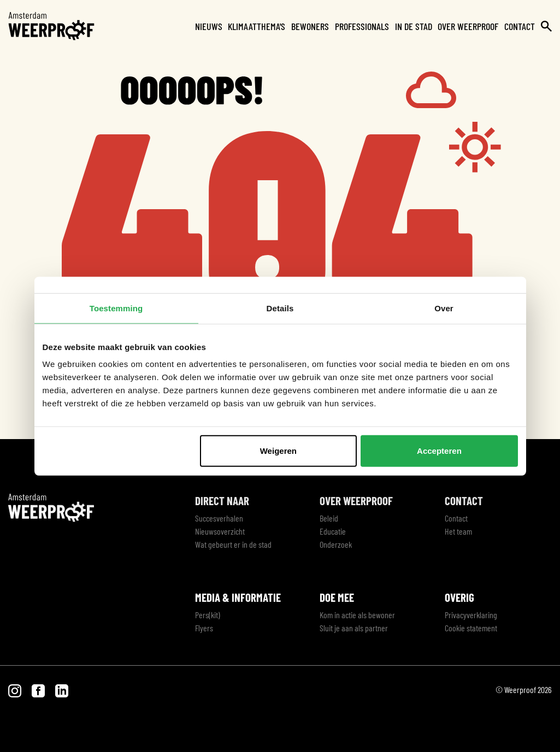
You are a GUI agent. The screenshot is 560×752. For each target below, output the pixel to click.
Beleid (329, 518)
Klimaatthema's (257, 26)
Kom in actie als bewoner (357, 615)
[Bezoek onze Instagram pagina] (16, 689)
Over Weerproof (468, 26)
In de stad (414, 26)
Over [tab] (444, 308)
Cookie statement (471, 628)
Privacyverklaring (471, 615)
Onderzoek (336, 544)
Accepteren (439, 451)
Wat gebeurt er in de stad (233, 544)
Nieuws (209, 26)
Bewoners (310, 26)
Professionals (362, 26)
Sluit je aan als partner (354, 628)
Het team (458, 531)
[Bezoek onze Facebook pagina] (39, 689)
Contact (520, 26)
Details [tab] (280, 308)
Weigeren (278, 451)
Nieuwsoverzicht (220, 531)
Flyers (204, 628)
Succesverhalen (219, 518)
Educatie (333, 531)
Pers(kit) (208, 615)
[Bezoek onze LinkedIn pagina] (62, 689)
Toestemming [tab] (116, 308)
